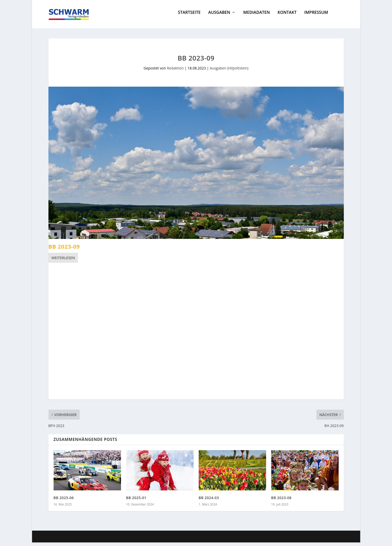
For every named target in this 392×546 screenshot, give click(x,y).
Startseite (189, 16)
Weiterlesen (63, 261)
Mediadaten (257, 16)
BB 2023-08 (282, 501)
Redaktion (175, 72)
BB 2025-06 (64, 501)
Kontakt (287, 16)
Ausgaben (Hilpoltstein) (229, 72)
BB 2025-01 (136, 501)
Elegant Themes (87, 540)
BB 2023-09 (64, 250)
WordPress (141, 540)
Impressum (316, 16)
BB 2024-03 (209, 501)
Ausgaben (219, 16)
